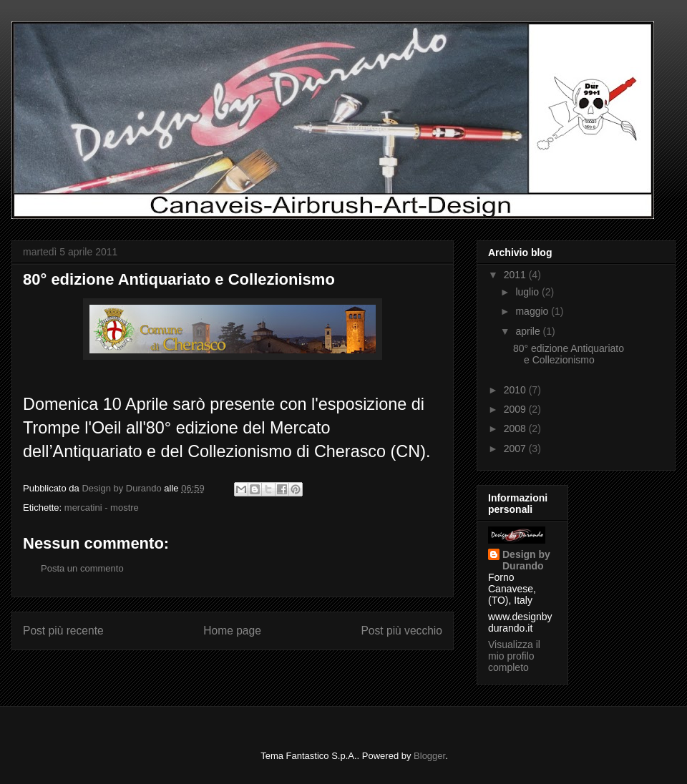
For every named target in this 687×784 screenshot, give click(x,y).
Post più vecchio (401, 631)
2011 (516, 275)
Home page (232, 631)
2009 (516, 409)
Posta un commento (82, 568)
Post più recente (63, 631)
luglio (528, 292)
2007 (516, 449)
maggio (533, 311)
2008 (516, 428)
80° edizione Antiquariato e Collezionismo (179, 279)
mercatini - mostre (102, 508)
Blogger (429, 756)
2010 (516, 390)
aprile (529, 331)
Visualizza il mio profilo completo (514, 656)
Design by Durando (526, 560)
